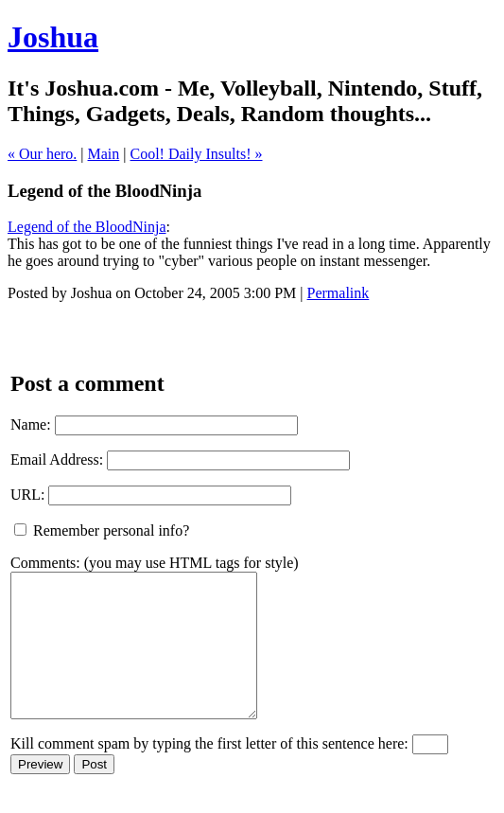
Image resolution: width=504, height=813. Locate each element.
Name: (31, 424)
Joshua (53, 37)
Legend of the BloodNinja (87, 227)
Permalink (339, 293)
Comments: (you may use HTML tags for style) (155, 563)
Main (104, 154)
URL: (27, 495)
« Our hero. (42, 154)
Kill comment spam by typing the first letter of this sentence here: (209, 772)
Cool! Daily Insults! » (197, 154)
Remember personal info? (102, 530)
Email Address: (57, 460)
